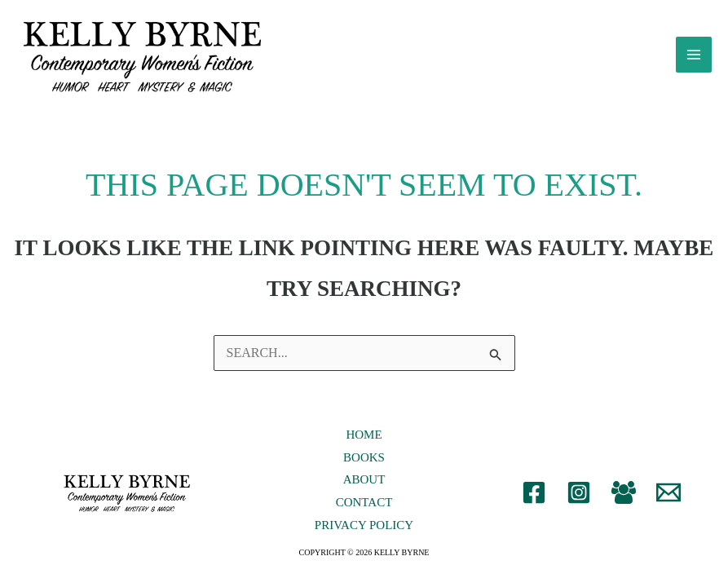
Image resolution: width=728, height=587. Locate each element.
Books (364, 465)
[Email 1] (668, 500)
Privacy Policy (364, 532)
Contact (364, 510)
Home (364, 442)
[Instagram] (579, 500)
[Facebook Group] (624, 500)
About (364, 488)
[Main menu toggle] (694, 59)
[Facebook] (534, 500)
